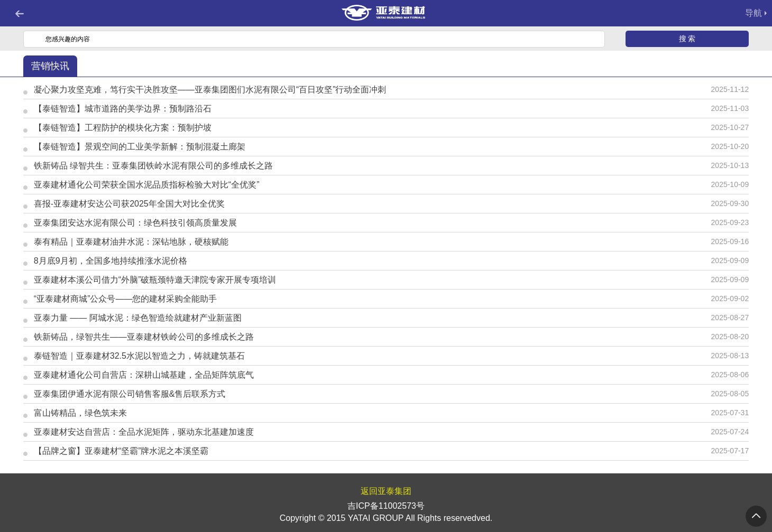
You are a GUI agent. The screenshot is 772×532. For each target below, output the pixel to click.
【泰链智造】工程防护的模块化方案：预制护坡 (123, 128)
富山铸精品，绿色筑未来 (80, 413)
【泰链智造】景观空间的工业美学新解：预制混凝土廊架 (140, 147)
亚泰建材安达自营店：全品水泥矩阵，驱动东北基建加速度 (144, 432)
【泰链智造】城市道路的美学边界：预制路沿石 (123, 109)
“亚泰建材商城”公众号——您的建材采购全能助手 (126, 299)
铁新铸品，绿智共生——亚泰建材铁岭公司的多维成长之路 (144, 337)
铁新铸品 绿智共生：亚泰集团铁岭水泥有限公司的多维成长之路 (153, 166)
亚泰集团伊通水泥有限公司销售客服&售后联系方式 (130, 394)
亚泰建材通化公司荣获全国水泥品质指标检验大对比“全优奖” (147, 185)
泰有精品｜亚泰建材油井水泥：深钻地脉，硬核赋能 (131, 242)
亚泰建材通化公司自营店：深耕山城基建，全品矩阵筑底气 (144, 375)
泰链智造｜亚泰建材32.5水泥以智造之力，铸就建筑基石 (139, 356)
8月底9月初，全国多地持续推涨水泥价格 (111, 261)
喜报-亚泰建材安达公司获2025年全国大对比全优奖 (129, 204)
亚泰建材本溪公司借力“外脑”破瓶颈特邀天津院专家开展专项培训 (155, 280)
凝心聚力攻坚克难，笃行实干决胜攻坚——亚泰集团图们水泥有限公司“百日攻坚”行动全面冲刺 (210, 90)
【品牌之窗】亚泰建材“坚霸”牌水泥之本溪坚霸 (121, 451)
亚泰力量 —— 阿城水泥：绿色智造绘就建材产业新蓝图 (138, 318)
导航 (753, 13)
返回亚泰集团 (386, 491)
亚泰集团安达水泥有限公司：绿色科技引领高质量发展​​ (135, 223)
